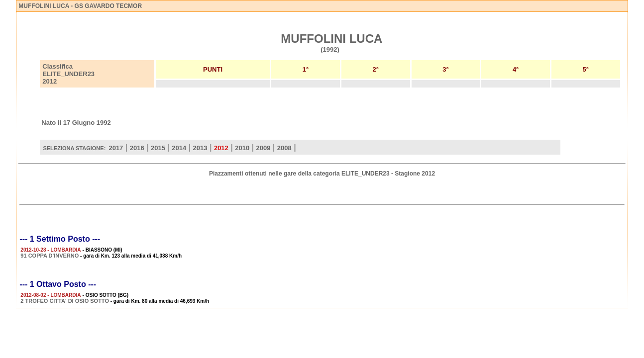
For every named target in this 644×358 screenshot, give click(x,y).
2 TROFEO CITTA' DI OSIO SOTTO (65, 301)
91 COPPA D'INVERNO (50, 256)
